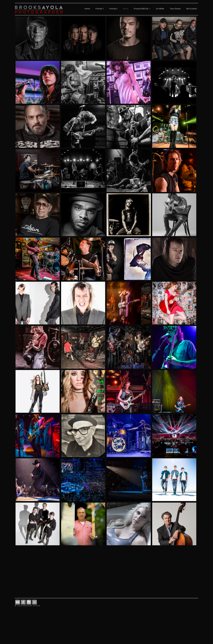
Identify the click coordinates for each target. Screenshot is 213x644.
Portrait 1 (100, 9)
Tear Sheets (175, 9)
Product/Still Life (142, 9)
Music (126, 9)
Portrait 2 (113, 9)
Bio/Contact (192, 9)
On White (160, 9)
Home (87, 9)
